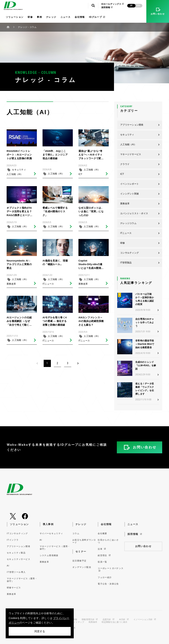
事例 (39, 17)
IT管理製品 (140, 263)
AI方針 (124, 619)
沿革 (102, 549)
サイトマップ (78, 622)
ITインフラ (13, 540)
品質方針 (109, 619)
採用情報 (107, 7)
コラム (76, 533)
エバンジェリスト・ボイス (140, 213)
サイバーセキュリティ (51, 533)
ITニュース (48, 285)
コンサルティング (140, 253)
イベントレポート (140, 184)
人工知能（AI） (15, 176)
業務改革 (11, 285)
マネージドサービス (140, 154)
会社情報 (80, 17)
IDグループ (97, 17)
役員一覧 (102, 562)
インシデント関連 (140, 194)
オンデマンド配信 (82, 567)
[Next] (78, 363)
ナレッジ (51, 17)
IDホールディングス (113, 4)
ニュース (66, 17)
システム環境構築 (49, 555)
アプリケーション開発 (140, 125)
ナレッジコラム (140, 223)
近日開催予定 (79, 561)
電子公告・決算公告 (108, 584)
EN (138, 5)
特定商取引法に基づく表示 (114, 622)
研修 (30, 17)
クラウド (140, 164)
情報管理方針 (90, 619)
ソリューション (15, 17)
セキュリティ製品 (16, 553)
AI (8, 566)
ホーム (8, 27)
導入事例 (48, 524)
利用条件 (93, 622)
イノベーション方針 (145, 619)
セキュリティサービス (19, 559)
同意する (40, 631)
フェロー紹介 (105, 577)
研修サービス (14, 588)
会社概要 (102, 533)
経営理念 (104, 555)
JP (131, 5)
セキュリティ (19, 171)
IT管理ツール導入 (16, 572)
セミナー (81, 551)
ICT (80, 176)
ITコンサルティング (17, 533)
